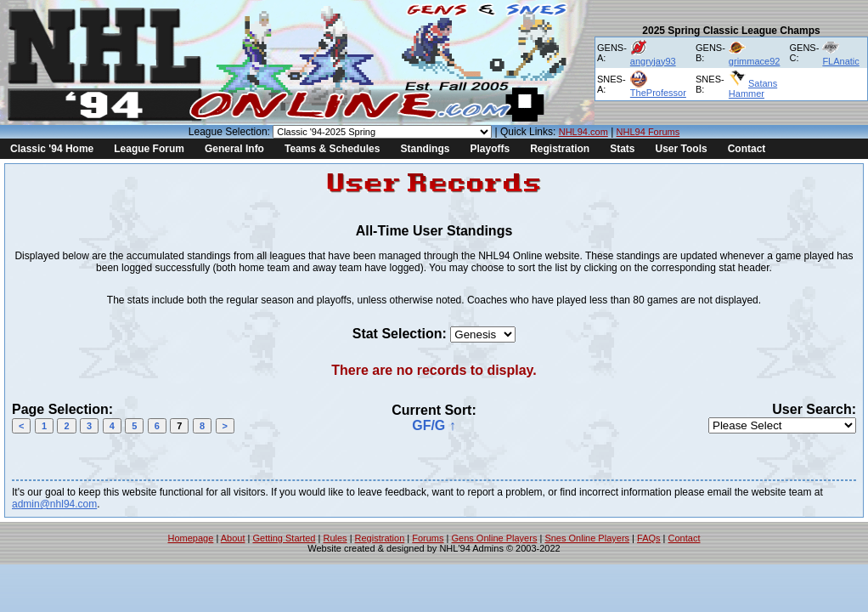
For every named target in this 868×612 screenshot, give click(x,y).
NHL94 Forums (648, 132)
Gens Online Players (495, 538)
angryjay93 (653, 61)
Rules (335, 538)
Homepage (191, 538)
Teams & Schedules (333, 149)
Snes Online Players (587, 538)
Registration (560, 149)
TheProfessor (658, 93)
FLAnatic (840, 61)
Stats (622, 149)
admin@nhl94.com (54, 504)
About (233, 538)
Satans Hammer (753, 88)
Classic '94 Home (52, 149)
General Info (234, 149)
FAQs (649, 538)
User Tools (682, 149)
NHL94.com (583, 132)
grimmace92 (755, 61)
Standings (425, 149)
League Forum (149, 149)
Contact (747, 149)
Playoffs (490, 149)
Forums (428, 538)
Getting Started (284, 538)
